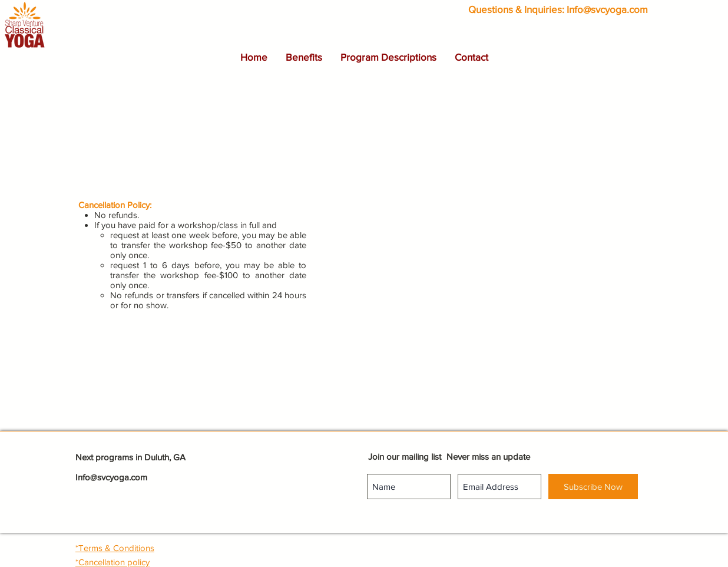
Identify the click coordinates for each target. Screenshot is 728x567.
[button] (304, 57)
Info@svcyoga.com (607, 9)
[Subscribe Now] (593, 487)
